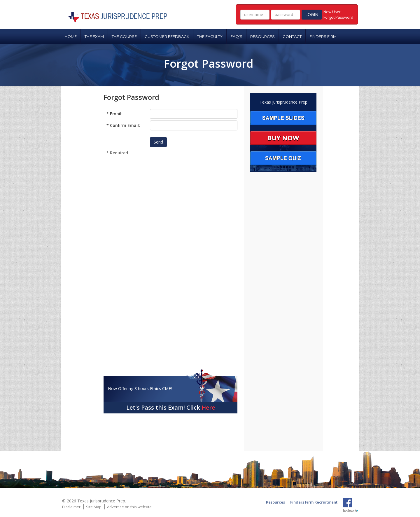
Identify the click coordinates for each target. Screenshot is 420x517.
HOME (71, 36)
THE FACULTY (210, 36)
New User (332, 12)
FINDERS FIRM (323, 36)
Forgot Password (338, 17)
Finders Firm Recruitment (314, 502)
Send (158, 142)
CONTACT (292, 36)
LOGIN (312, 14)
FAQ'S (236, 36)
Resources (275, 502)
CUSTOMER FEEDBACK (167, 36)
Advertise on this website (129, 507)
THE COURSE (124, 36)
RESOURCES (262, 36)
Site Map (94, 507)
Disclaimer (71, 507)
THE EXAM (94, 36)
